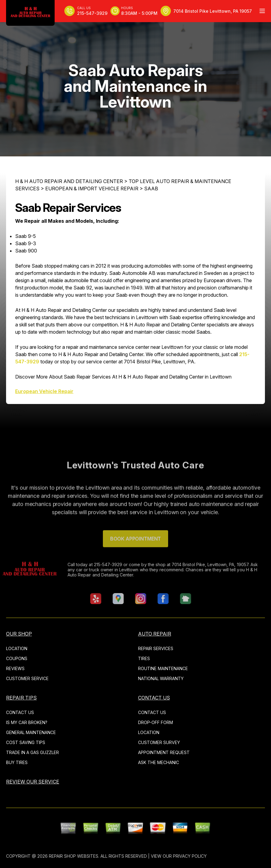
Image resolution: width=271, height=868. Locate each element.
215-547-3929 (98, 564)
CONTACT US (20, 712)
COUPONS (17, 658)
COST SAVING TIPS (26, 742)
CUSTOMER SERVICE (27, 678)
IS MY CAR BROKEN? (27, 722)
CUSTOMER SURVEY (159, 742)
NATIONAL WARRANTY (161, 678)
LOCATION (17, 648)
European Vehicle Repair (44, 391)
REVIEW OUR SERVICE (33, 782)
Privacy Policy (190, 856)
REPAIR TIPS (21, 698)
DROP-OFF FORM (156, 722)
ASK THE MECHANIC (159, 762)
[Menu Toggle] (262, 11)
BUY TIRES (17, 762)
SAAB (151, 189)
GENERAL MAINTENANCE (31, 732)
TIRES (144, 658)
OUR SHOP (19, 634)
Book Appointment (135, 549)
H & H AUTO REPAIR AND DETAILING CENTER (69, 181)
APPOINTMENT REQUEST (164, 752)
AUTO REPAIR (155, 634)
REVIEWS (15, 668)
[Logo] (30, 13)
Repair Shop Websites (74, 856)
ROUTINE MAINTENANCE (163, 668)
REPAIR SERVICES (156, 648)
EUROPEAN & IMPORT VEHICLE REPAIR (92, 189)
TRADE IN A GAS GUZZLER (32, 752)
